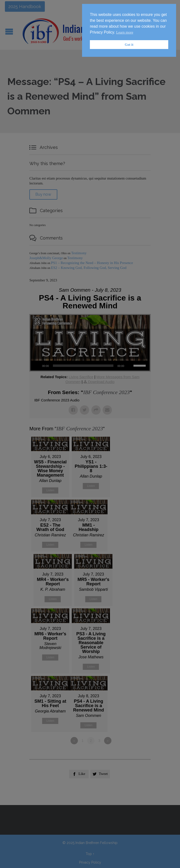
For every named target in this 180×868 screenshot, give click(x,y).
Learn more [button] (125, 32)
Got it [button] (129, 45)
